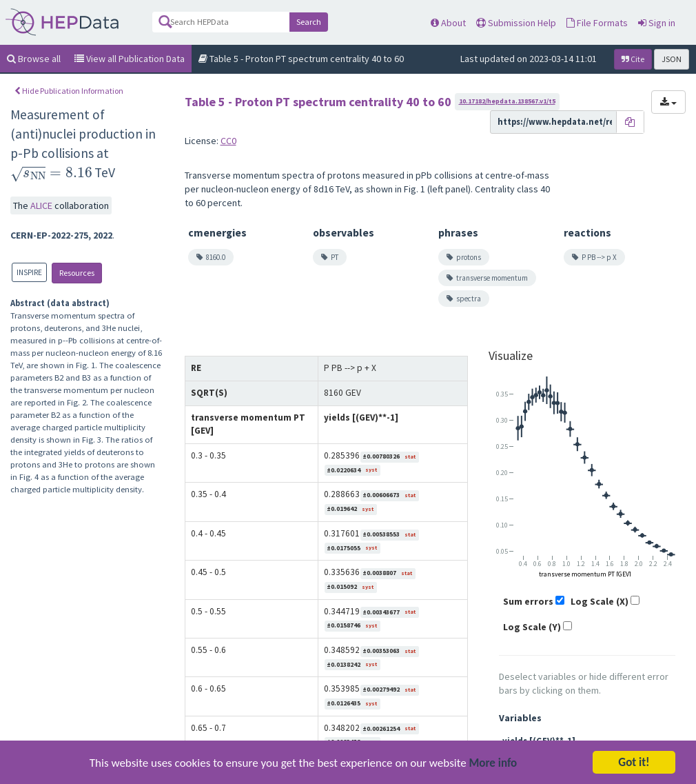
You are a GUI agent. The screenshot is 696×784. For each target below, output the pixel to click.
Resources (77, 273)
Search (309, 22)
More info (493, 768)
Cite (633, 59)
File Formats (597, 23)
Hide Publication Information (69, 91)
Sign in (657, 23)
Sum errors (528, 601)
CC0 (228, 141)
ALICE (42, 205)
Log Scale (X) (600, 601)
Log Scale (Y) (532, 627)
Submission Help (516, 23)
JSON (672, 59)
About (448, 23)
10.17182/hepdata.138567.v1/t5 (507, 101)
